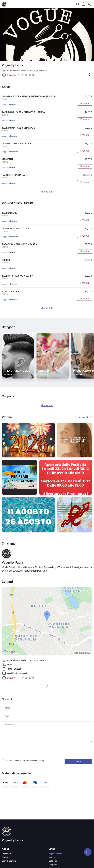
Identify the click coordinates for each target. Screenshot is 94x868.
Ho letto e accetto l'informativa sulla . (25, 761)
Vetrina (52, 857)
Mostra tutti (47, 192)
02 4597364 (12, 665)
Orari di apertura (9, 861)
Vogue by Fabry (12, 840)
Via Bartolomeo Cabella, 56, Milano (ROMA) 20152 (27, 71)
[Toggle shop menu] (10, 4)
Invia (78, 761)
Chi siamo (6, 854)
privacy (41, 761)
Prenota (85, 104)
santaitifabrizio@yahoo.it (17, 673)
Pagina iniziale (55, 854)
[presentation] (25, 750)
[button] (89, 76)
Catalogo (53, 861)
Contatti (5, 857)
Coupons (53, 865)
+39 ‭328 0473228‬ (14, 669)
